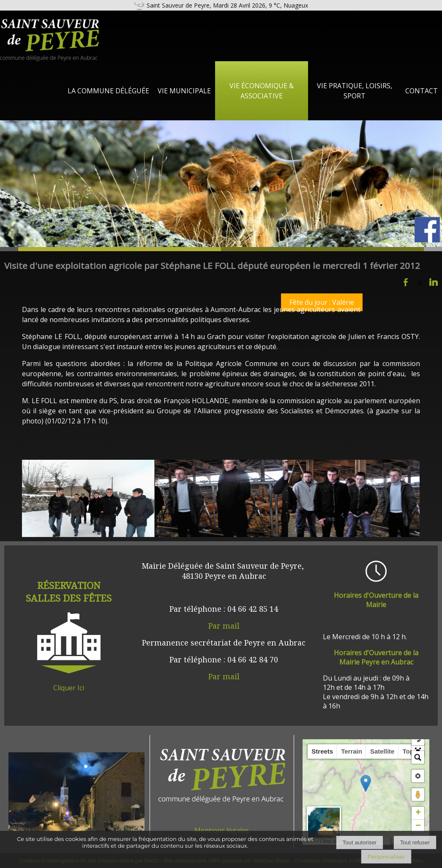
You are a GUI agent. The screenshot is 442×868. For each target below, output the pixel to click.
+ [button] (418, 813)
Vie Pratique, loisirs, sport (355, 91)
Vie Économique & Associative (262, 91)
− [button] (418, 826)
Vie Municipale (184, 91)
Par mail (224, 626)
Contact (422, 91)
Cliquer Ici (69, 688)
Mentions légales (222, 830)
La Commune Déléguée (108, 91)
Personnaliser (386, 857)
